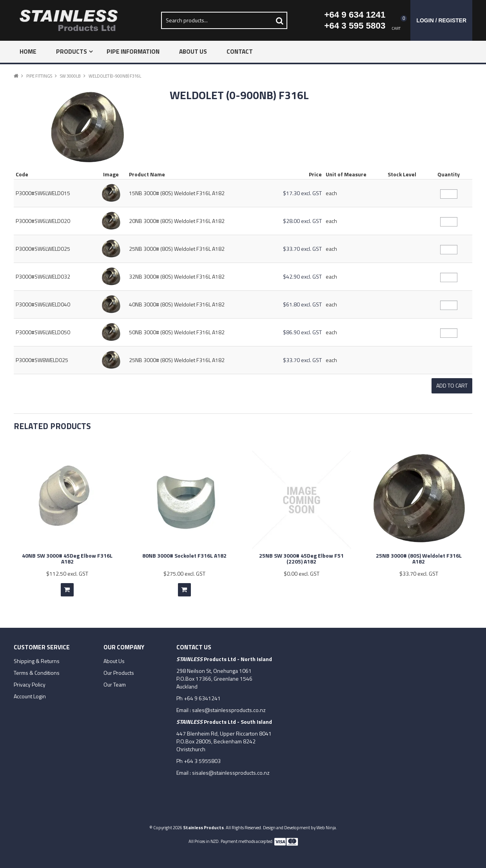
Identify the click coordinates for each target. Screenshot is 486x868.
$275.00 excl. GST (184, 573)
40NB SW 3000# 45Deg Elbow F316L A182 (67, 558)
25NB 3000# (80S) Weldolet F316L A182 (177, 249)
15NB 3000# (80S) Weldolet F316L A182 (177, 193)
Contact (240, 52)
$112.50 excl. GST (67, 573)
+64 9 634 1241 (355, 15)
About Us (193, 52)
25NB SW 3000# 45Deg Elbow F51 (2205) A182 (301, 558)
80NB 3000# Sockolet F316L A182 (184, 555)
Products (72, 52)
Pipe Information (133, 52)
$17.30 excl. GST (302, 193)
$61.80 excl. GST (302, 304)
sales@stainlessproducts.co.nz (229, 709)
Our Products (119, 672)
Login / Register (441, 20)
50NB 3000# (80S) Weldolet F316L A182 (177, 332)
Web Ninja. (327, 827)
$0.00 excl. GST (302, 573)
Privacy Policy (30, 684)
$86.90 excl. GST (302, 332)
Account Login (30, 696)
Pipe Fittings (39, 76)
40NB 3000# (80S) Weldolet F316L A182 (177, 304)
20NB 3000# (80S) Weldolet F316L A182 (177, 221)
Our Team (115, 684)
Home (28, 52)
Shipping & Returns (37, 660)
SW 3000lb (70, 76)
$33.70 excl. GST (302, 249)
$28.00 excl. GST (302, 221)
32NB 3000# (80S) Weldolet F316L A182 (177, 276)
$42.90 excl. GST (302, 276)
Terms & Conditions (37, 672)
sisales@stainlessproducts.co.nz (231, 772)
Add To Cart (67, 589)
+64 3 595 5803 (355, 26)
